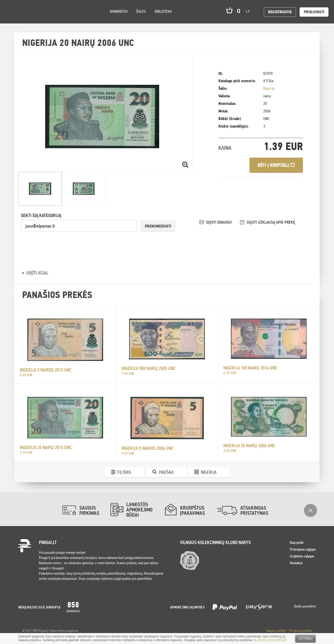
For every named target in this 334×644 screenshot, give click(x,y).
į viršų (311, 510)
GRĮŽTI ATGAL (37, 273)
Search (47, 19)
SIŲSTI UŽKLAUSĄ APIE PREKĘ (271, 222)
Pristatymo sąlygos (303, 549)
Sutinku (305, 639)
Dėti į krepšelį (276, 165)
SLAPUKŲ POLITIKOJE (270, 640)
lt (249, 11)
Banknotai (119, 11)
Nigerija (269, 88)
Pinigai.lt (12, 12)
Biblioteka (163, 11)
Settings (34, 18)
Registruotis (280, 12)
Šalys (141, 11)
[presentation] (61, 242)
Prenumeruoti (158, 226)
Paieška (166, 472)
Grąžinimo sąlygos (302, 556)
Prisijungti (314, 12)
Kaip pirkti (297, 542)
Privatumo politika (300, 631)
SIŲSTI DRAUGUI (219, 222)
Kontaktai (296, 563)
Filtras (124, 472)
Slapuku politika (276, 631)
